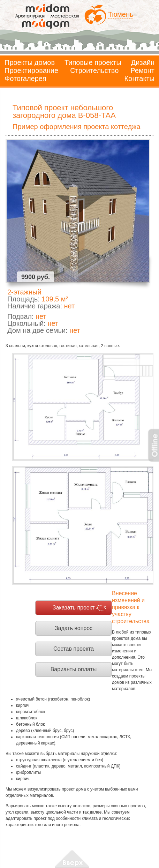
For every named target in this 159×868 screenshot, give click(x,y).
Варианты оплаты (74, 669)
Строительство (94, 70)
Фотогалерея (25, 78)
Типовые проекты (93, 62)
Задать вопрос (74, 628)
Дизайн (143, 62)
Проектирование (31, 70)
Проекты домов (30, 62)
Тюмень (121, 14)
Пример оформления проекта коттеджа (77, 127)
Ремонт (142, 70)
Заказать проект (74, 608)
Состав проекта (74, 649)
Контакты (139, 78)
